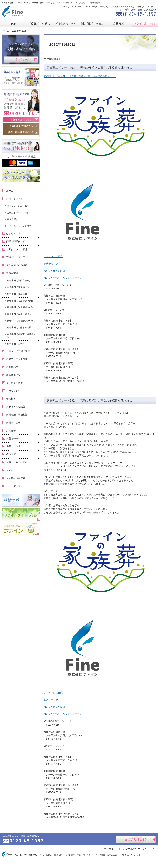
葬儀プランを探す (16, 199)
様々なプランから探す (18, 206)
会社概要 (11, 399)
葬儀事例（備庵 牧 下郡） (20, 287)
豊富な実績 (12, 273)
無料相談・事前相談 (17, 415)
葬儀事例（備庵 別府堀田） (21, 301)
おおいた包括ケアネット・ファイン (63, 278)
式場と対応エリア (16, 257)
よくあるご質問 (15, 383)
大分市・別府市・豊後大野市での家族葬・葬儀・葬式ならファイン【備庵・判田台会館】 (79, 855)
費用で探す (12, 219)
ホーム (10, 191)
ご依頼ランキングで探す (19, 213)
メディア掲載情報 (16, 407)
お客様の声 (12, 367)
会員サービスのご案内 (18, 351)
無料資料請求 (13, 423)
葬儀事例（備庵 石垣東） (19, 314)
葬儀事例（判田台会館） (19, 280)
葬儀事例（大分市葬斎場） (20, 327)
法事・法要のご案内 (17, 462)
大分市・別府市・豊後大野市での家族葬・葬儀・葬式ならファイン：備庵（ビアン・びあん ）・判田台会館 (51, 3)
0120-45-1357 (136, 12)
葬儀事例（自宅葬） (17, 344)
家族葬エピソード (16, 375)
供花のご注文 (13, 446)
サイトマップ (13, 486)
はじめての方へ (15, 233)
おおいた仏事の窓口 (54, 271)
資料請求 (131, 2)
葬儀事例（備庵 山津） (18, 294)
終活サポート (13, 454)
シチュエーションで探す (19, 226)
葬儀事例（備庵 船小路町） (21, 307)
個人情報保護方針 (16, 478)
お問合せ (11, 431)
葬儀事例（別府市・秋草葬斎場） (21, 336)
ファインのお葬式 (53, 256)
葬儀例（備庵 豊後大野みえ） (22, 321)
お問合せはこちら (136, 839)
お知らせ (11, 470)
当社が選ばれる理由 (17, 265)
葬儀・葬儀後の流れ (17, 241)
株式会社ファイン (53, 264)
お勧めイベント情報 (17, 359)
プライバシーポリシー (128, 849)
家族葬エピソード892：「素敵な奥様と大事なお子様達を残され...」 (91, 68)
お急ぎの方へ (13, 438)
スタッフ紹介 (13, 391)
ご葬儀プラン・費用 (17, 249)
